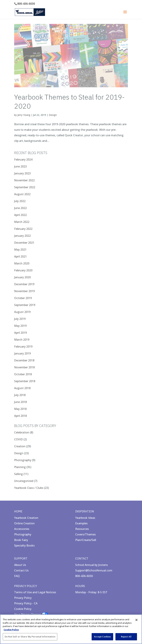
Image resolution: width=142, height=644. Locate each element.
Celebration (22, 432)
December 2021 (24, 243)
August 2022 (22, 194)
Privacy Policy (23, 598)
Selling (18, 474)
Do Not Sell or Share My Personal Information (30, 637)
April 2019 (20, 333)
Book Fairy (21, 540)
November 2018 (24, 367)
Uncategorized (24, 481)
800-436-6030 (26, 4)
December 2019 (24, 284)
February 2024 (23, 159)
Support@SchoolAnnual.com (94, 570)
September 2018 (25, 381)
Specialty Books (24, 545)
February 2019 (23, 347)
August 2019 (22, 312)
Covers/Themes (85, 534)
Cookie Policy (23, 609)
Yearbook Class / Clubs (29, 488)
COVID (18, 439)
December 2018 (24, 360)
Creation (20, 446)
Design (53, 115)
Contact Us (21, 570)
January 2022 (22, 236)
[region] (71, 629)
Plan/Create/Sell (86, 540)
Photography (23, 460)
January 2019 (22, 353)
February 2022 (23, 229)
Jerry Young (24, 115)
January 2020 (22, 277)
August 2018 (22, 388)
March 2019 (22, 340)
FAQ (17, 576)
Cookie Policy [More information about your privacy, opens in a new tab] (11, 630)
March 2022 (22, 222)
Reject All (126, 637)
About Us (20, 565)
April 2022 (20, 215)
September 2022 (25, 187)
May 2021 (20, 250)
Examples (81, 523)
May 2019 (20, 326)
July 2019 (20, 319)
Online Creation (24, 523)
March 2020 (22, 263)
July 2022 (20, 201)
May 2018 (20, 409)
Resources (82, 529)
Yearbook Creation (26, 518)
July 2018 (20, 395)
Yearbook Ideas (85, 518)
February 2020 (23, 270)
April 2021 (20, 256)
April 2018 (20, 416)
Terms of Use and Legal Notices (35, 592)
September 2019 (25, 305)
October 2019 (23, 298)
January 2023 (22, 173)
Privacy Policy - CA (26, 603)
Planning (20, 467)
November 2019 (24, 291)
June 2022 (20, 208)
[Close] (136, 620)
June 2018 (20, 402)
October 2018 (23, 374)
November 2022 (24, 180)
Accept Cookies (102, 637)
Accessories (22, 529)
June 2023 (20, 166)
